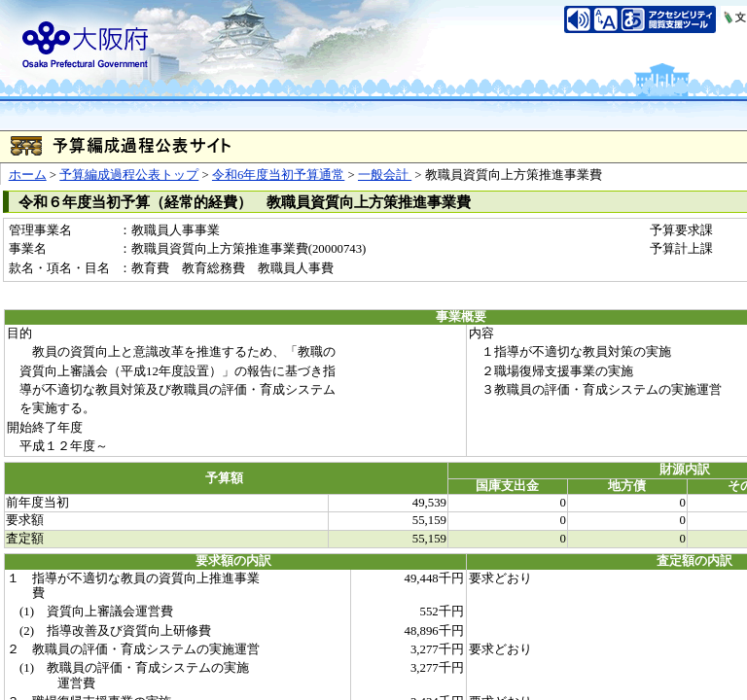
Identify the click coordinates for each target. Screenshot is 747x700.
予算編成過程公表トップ (129, 175)
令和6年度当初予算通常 (278, 175)
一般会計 (385, 175)
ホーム (28, 175)
